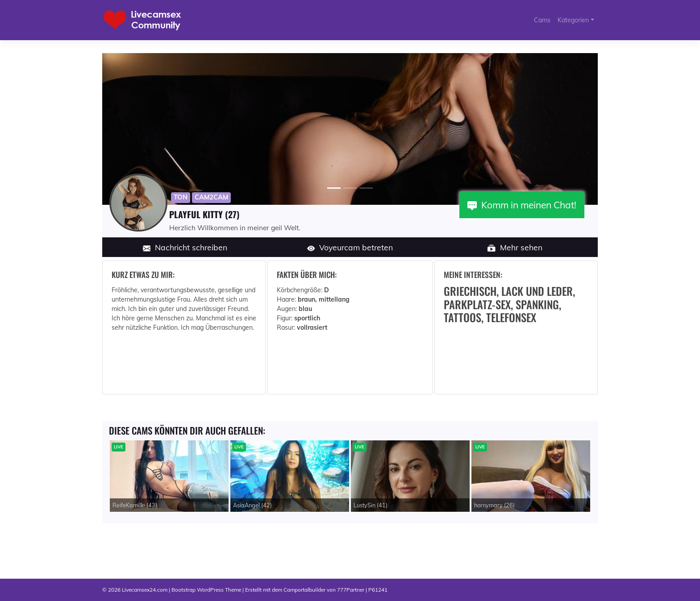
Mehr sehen (515, 247)
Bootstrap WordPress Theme (206, 590)
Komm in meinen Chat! (522, 205)
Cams (542, 20)
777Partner (351, 590)
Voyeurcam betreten (350, 247)
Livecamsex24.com (145, 590)
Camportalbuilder (304, 590)
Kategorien (573, 20)
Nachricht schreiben (185, 247)
